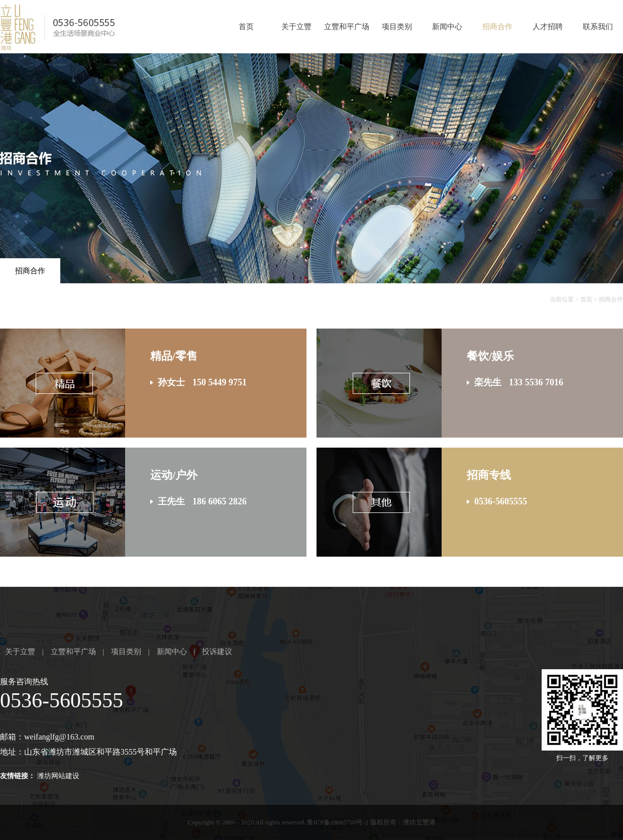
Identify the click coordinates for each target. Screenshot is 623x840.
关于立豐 (296, 27)
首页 (246, 27)
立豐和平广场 (347, 27)
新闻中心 (447, 27)
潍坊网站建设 (58, 776)
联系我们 (598, 27)
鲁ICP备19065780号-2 (338, 822)
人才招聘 (548, 27)
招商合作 (497, 27)
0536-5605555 (62, 700)
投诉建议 (217, 652)
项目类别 (397, 27)
